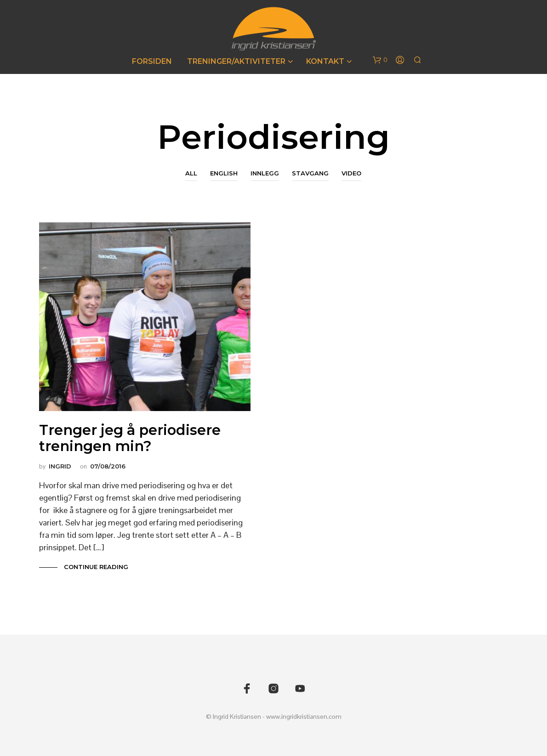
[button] (380, 60)
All (191, 173)
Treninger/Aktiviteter (236, 61)
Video (351, 173)
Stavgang (310, 173)
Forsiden (152, 61)
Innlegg (265, 173)
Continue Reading (95, 567)
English (224, 173)
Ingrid (60, 466)
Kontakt (325, 61)
